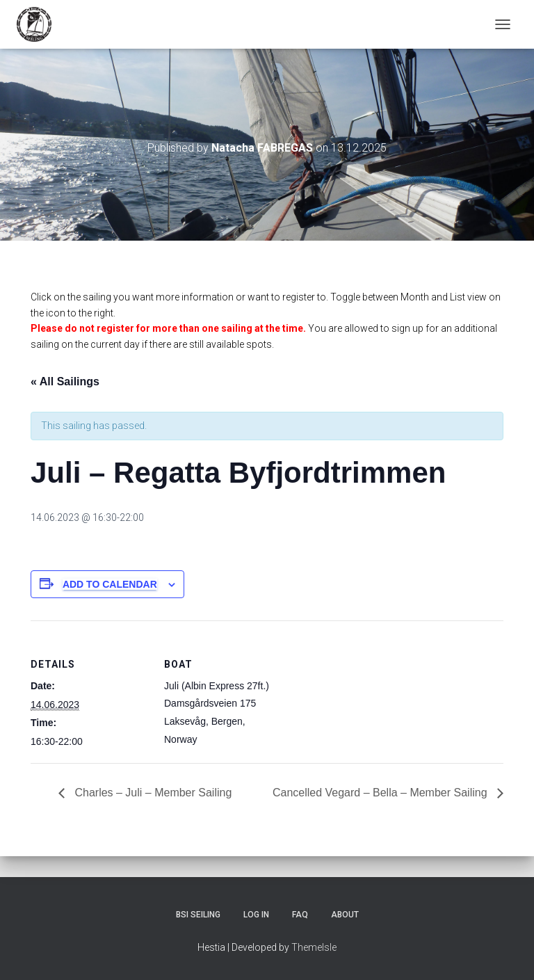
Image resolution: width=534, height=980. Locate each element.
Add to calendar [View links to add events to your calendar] (110, 584)
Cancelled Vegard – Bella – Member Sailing (381, 793)
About (345, 915)
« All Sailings (65, 381)
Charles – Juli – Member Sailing (152, 793)
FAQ (300, 915)
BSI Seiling (198, 915)
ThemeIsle (314, 947)
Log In (256, 915)
